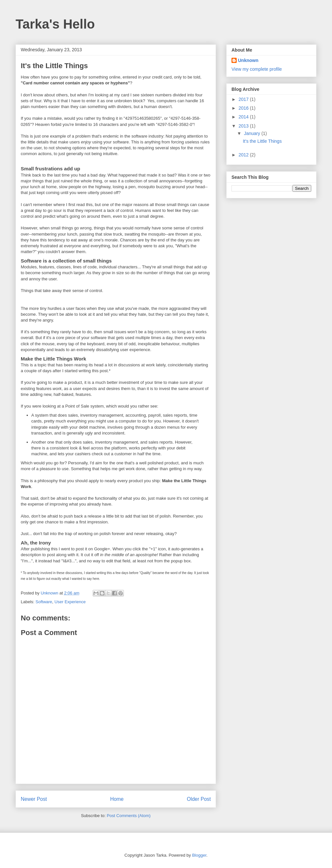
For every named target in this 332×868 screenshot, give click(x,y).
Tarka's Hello (55, 24)
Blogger (199, 855)
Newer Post (34, 799)
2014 (244, 117)
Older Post (199, 799)
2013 (244, 126)
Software (44, 602)
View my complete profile (257, 69)
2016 (244, 108)
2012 (244, 155)
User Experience (70, 602)
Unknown (248, 60)
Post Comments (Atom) (129, 816)
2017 (244, 99)
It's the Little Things (262, 141)
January (253, 133)
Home (117, 799)
